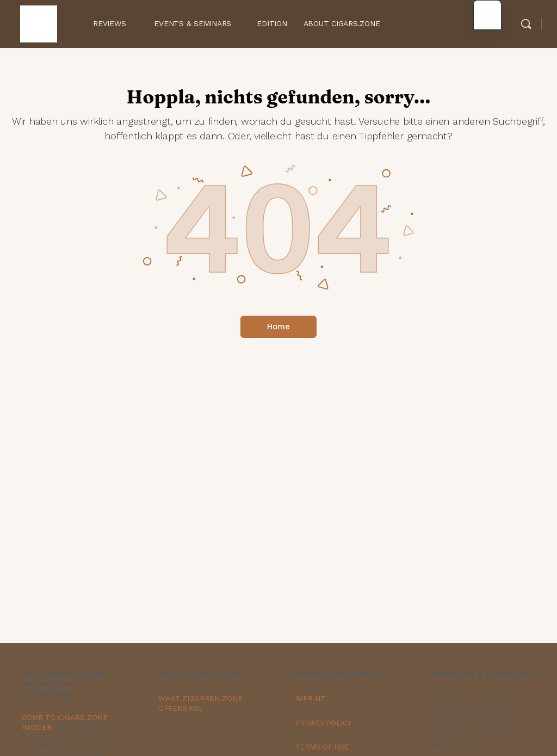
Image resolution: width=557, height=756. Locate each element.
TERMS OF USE (322, 747)
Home (278, 327)
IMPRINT (310, 699)
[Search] (526, 24)
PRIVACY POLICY (323, 723)
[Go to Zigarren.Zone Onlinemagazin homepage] (38, 23)
